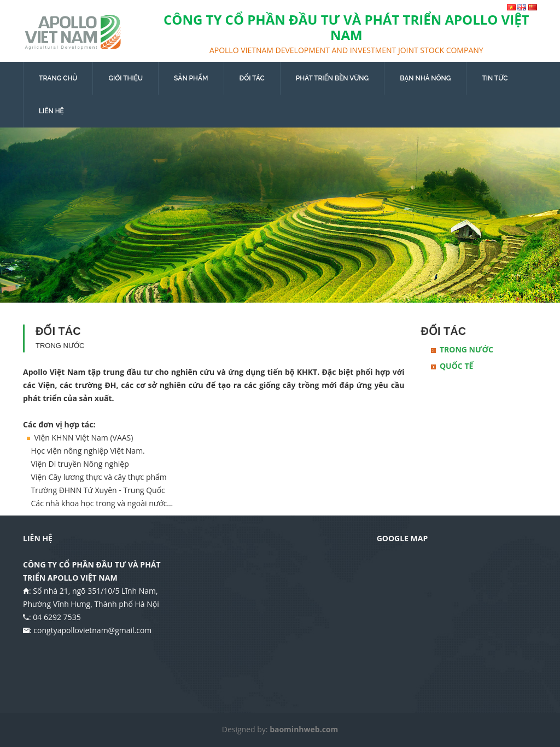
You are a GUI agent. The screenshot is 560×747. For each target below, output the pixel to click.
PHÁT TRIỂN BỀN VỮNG (332, 78)
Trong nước (466, 349)
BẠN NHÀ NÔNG (425, 78)
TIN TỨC (495, 78)
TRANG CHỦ (58, 78)
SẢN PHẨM (191, 78)
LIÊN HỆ (51, 111)
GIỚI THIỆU (126, 78)
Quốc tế (456, 366)
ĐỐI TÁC (252, 78)
